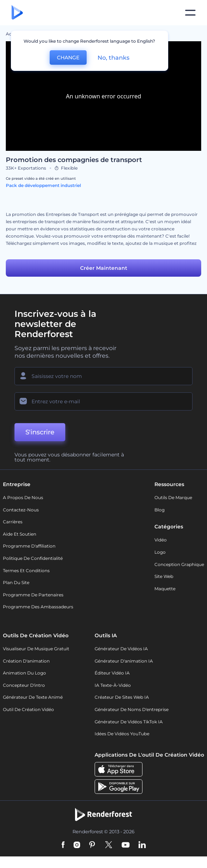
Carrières (13, 522)
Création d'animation (26, 661)
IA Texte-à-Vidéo (113, 685)
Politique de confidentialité (33, 558)
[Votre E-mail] (103, 401)
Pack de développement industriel (43, 185)
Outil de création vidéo (28, 709)
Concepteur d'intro (24, 685)
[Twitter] (109, 845)
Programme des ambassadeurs (38, 607)
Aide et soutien (20, 534)
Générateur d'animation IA (124, 661)
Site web (164, 576)
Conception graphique (179, 564)
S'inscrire (40, 432)
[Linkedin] (142, 845)
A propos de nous (23, 497)
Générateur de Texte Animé (33, 697)
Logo (160, 552)
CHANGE (68, 58)
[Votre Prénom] (103, 376)
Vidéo (161, 540)
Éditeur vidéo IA (112, 673)
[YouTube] (126, 845)
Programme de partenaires (33, 595)
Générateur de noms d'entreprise (132, 709)
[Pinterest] (92, 845)
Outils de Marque (173, 497)
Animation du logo (24, 673)
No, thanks (113, 58)
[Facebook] (63, 845)
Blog (160, 510)
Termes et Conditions (26, 571)
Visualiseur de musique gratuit (36, 649)
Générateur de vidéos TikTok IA (129, 722)
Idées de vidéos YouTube (122, 734)
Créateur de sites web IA (122, 697)
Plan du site (16, 582)
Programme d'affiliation (29, 546)
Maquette (165, 589)
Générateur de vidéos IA (121, 649)
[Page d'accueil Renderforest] (17, 13)
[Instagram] (77, 845)
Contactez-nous (21, 510)
